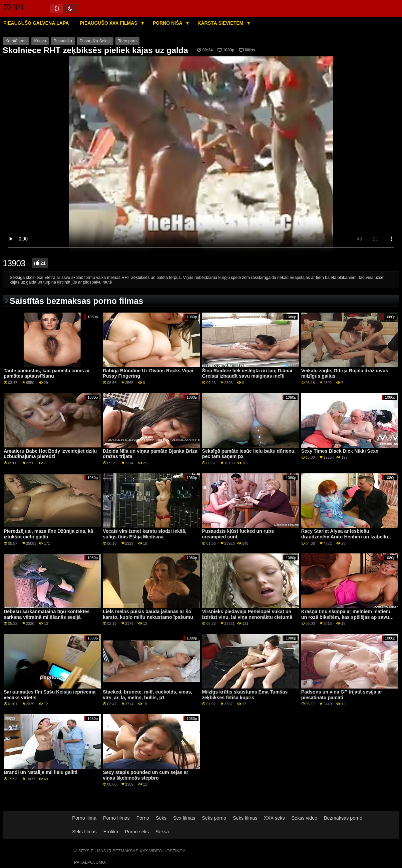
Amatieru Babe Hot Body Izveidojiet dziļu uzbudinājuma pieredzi (50, 454)
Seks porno (214, 818)
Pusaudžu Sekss (95, 41)
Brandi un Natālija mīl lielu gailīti (41, 772)
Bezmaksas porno (343, 818)
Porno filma (84, 818)
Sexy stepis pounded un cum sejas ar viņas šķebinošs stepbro (145, 775)
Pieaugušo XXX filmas (109, 23)
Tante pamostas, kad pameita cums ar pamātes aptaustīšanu (47, 373)
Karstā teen (16, 41)
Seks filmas (245, 818)
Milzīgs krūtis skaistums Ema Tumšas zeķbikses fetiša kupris (245, 695)
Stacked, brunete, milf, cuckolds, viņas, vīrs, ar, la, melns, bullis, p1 (147, 695)
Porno (143, 818)
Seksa (162, 832)
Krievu (40, 41)
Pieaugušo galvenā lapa (36, 23)
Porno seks (137, 832)
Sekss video (304, 818)
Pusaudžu (63, 41)
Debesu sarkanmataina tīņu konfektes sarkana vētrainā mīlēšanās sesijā (47, 614)
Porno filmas (116, 818)
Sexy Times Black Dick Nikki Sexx (340, 451)
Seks (161, 818)
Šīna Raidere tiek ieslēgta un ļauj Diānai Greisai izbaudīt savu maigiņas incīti (247, 373)
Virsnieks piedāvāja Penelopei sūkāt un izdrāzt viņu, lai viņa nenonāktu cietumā (247, 614)
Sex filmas (184, 818)
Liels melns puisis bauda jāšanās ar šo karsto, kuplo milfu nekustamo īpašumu (148, 614)
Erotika (111, 832)
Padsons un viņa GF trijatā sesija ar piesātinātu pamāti (342, 695)
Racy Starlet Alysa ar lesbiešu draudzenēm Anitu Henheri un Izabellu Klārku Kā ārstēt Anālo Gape (345, 537)
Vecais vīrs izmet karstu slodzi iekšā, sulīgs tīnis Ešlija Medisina (145, 534)
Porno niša (168, 23)
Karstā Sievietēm (221, 23)
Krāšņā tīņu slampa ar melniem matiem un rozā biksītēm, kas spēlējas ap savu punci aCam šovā (346, 617)
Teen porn (127, 41)
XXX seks (274, 818)
